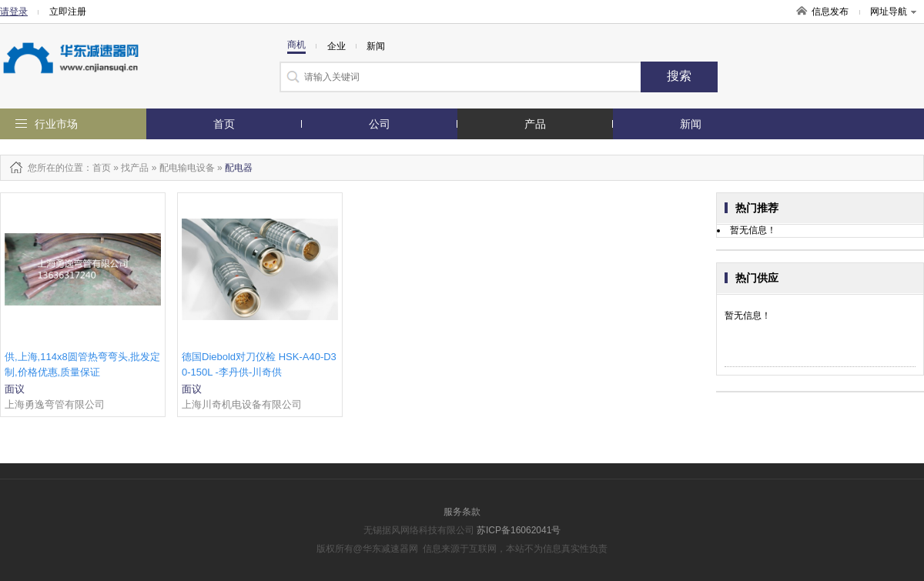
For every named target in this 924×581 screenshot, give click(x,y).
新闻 (691, 124)
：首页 (97, 168)
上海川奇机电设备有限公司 (242, 404)
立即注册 (68, 12)
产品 (535, 124)
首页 (224, 124)
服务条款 (462, 512)
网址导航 (893, 12)
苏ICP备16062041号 (519, 530)
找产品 (135, 168)
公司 (380, 124)
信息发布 (830, 12)
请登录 (14, 12)
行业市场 (56, 124)
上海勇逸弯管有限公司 (55, 404)
